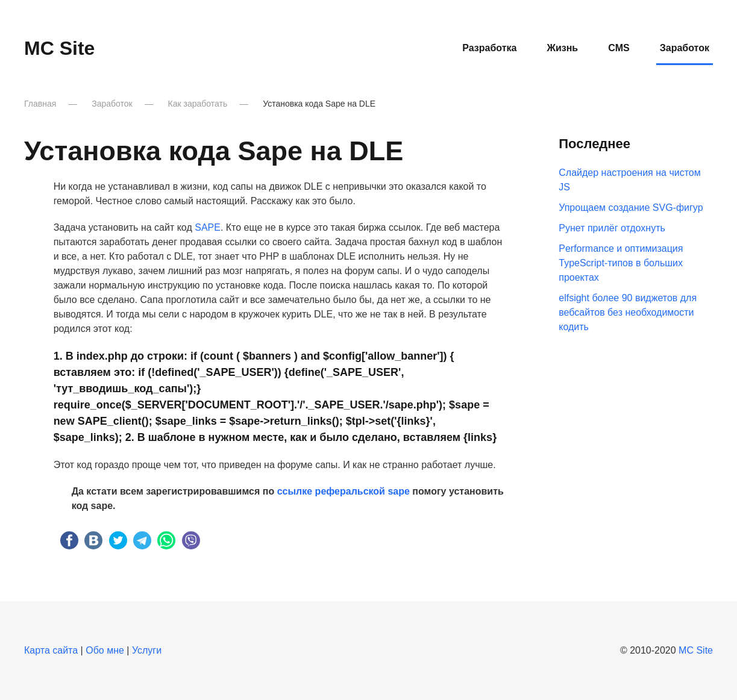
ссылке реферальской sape (343, 491)
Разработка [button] (489, 48)
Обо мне (105, 650)
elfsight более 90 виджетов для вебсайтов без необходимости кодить (628, 312)
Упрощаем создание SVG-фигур (631, 208)
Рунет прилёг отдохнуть (612, 228)
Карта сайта (51, 650)
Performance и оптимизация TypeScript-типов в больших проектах (621, 263)
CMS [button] (619, 48)
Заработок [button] (685, 48)
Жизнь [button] (562, 48)
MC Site (696, 650)
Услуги (147, 650)
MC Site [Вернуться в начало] (59, 48)
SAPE (208, 227)
